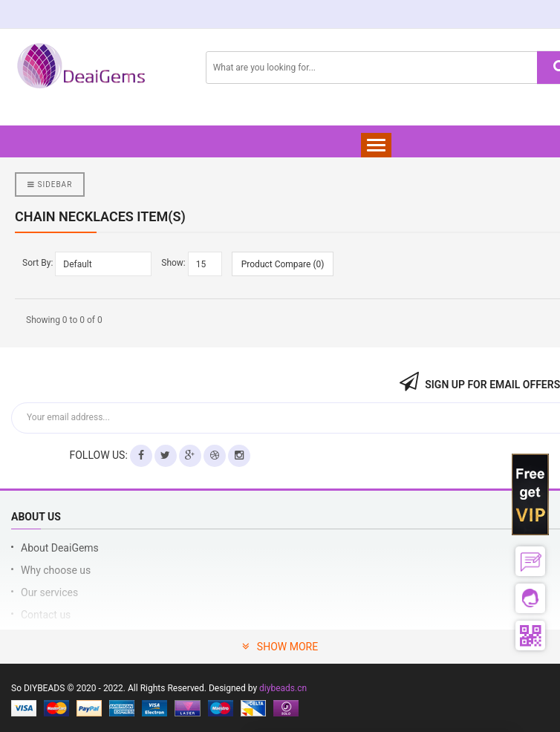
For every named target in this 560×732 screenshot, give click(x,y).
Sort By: (38, 263)
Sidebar (50, 184)
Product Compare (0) (283, 264)
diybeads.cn (283, 688)
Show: (173, 263)
